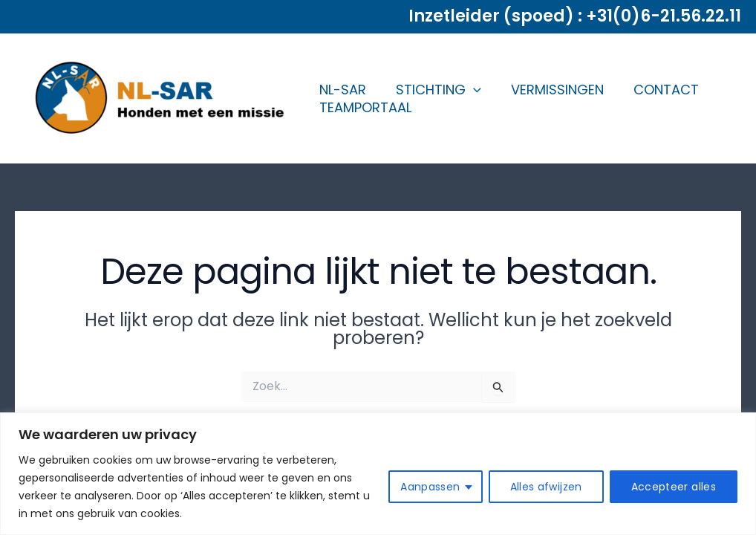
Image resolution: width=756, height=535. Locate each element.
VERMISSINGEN (557, 90)
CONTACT (666, 90)
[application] (473, 90)
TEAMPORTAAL (365, 107)
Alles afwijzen (546, 487)
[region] (378, 474)
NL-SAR (343, 90)
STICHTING (439, 90)
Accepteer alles (674, 487)
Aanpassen (430, 487)
